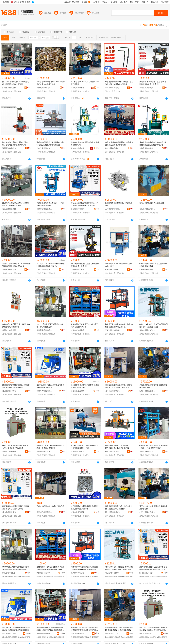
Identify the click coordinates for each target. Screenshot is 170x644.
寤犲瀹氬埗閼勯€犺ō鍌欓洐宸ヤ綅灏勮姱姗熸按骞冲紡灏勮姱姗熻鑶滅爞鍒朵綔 (50, 568)
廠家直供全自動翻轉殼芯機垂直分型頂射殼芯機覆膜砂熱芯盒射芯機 (84, 204)
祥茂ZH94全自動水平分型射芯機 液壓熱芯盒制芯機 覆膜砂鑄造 (153, 326)
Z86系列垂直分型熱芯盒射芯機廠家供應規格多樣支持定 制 (85, 265)
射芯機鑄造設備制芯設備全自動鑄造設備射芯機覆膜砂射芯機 (84, 447)
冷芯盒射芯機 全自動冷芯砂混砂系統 (50, 506)
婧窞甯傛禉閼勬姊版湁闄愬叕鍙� (79, 633)
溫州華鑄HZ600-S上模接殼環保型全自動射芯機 (119, 265)
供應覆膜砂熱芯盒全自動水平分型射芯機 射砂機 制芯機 (50, 204)
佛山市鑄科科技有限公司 (79, 209)
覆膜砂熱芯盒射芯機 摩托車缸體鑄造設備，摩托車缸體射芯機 (50, 447)
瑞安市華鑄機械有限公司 (113, 270)
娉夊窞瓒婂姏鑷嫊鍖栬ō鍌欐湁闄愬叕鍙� (147, 633)
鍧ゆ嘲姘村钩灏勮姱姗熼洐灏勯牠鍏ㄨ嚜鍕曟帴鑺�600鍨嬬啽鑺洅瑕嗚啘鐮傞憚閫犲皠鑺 (84, 568)
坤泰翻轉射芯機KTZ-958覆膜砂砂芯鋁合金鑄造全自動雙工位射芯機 (119, 447)
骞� (28, 573)
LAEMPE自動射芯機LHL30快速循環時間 (119, 204)
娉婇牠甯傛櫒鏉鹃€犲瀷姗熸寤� (44, 633)
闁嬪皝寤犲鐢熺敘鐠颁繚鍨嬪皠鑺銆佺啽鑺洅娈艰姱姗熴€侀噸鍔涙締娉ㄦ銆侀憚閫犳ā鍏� (85, 629)
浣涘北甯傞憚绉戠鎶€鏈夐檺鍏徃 (147, 573)
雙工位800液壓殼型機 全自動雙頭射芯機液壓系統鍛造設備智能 (16, 83)
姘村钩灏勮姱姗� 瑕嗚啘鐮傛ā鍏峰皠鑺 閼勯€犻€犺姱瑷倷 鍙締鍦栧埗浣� (50, 629)
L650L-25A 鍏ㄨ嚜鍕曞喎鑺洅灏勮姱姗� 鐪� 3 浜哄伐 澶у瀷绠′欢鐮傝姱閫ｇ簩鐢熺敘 (153, 629)
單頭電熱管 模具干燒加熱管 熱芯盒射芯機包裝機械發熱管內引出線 (119, 83)
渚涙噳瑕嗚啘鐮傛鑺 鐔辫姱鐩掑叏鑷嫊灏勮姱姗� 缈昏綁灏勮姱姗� (119, 629)
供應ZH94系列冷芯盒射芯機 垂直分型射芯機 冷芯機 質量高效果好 (153, 447)
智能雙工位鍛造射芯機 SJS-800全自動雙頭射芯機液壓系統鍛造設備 (16, 265)
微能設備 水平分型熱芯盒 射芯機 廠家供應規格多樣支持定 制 (153, 83)
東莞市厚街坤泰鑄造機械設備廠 (147, 148)
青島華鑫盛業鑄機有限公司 (10, 209)
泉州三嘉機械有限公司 (10, 270)
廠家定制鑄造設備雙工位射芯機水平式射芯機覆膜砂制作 (84, 326)
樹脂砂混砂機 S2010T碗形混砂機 (152, 203)
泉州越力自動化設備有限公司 (44, 88)
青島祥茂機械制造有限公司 (44, 209)
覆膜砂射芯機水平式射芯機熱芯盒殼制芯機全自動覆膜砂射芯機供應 (50, 144)
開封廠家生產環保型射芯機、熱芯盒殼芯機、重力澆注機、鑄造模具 (119, 386)
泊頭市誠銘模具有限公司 (113, 148)
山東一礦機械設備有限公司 (147, 270)
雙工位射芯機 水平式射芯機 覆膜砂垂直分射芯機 (85, 83)
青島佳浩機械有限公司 (79, 148)
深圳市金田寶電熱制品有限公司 (113, 88)
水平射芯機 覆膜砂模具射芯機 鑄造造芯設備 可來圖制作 (85, 386)
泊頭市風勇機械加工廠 (44, 148)
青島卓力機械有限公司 (147, 209)
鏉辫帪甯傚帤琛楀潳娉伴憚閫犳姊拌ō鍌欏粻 (79, 573)
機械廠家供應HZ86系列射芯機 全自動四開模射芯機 (85, 144)
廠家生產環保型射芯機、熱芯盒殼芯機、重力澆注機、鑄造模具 (119, 508)
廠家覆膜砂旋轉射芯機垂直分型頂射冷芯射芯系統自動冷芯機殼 (16, 386)
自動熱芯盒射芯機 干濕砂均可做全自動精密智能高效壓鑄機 (16, 326)
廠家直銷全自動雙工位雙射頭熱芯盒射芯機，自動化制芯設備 (16, 204)
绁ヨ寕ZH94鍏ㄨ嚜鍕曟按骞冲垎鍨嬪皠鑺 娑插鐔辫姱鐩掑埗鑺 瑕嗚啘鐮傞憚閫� (119, 568)
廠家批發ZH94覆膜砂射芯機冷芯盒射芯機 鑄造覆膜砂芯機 (50, 386)
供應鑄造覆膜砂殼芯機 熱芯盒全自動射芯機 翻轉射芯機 (153, 265)
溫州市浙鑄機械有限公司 (10, 148)
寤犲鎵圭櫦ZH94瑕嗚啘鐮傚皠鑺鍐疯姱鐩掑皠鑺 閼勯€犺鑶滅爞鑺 (16, 629)
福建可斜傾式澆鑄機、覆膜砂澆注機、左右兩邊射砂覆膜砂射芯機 (15, 144)
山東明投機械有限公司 (79, 88)
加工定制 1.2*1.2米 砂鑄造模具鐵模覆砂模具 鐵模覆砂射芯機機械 (51, 265)
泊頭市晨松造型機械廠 (10, 88)
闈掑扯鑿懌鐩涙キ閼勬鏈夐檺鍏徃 (10, 573)
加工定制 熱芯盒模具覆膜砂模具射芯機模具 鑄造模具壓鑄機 (85, 508)
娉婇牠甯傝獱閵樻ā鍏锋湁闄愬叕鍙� (44, 573)
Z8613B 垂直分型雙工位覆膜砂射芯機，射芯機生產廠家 (50, 326)
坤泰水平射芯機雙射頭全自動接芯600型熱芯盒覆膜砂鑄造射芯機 (119, 326)
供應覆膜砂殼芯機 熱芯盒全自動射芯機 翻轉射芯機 (153, 386)
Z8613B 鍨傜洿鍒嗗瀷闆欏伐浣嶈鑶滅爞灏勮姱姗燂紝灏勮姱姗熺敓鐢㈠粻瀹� (16, 568)
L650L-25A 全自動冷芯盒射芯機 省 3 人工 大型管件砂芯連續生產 (16, 447)
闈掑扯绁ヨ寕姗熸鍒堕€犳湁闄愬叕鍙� (113, 573)
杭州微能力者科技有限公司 (147, 88)
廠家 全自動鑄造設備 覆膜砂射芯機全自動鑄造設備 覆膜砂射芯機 (119, 144)
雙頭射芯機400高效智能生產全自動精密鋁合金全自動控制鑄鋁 (51, 83)
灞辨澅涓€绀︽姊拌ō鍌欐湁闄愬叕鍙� (113, 633)
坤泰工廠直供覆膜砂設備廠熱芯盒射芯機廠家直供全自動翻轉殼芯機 (153, 144)
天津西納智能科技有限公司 (113, 209)
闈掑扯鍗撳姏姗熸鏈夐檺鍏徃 (10, 633)
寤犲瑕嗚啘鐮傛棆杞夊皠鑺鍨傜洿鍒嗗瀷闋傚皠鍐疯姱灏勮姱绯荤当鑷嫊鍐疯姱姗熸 (153, 568)
